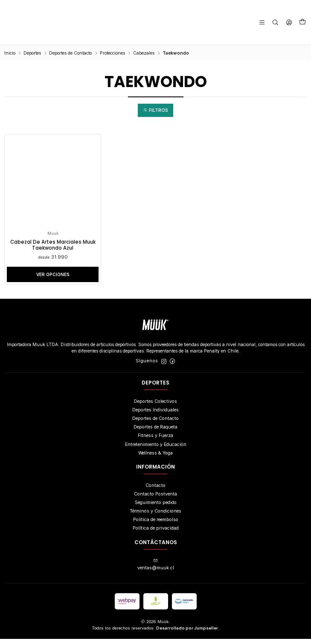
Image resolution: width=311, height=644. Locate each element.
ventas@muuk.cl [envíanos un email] (156, 570)
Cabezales (144, 53)
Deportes (32, 53)
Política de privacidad (156, 533)
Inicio (10, 53)
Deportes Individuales (155, 415)
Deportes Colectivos (155, 407)
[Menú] (265, 22)
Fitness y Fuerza (155, 441)
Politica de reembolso (156, 525)
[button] (155, 111)
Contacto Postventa (155, 499)
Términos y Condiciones (155, 516)
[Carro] (303, 23)
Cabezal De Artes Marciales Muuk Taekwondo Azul (53, 247)
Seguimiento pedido (156, 508)
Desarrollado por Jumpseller (187, 633)
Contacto (155, 490)
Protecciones (112, 53)
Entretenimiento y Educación (156, 449)
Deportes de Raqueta (155, 432)
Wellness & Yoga (155, 458)
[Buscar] (278, 22)
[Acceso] (290, 22)
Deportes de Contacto (70, 53)
